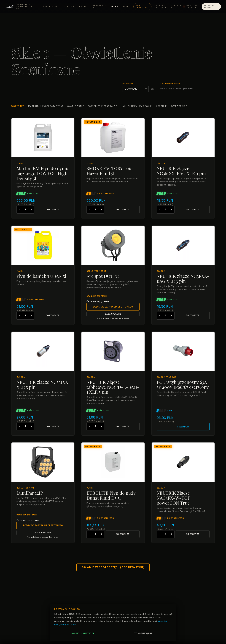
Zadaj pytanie (113, 314)
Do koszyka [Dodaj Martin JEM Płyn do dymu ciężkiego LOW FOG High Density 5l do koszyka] (52, 210)
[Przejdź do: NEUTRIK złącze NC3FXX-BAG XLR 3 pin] (183, 245)
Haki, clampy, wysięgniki (137, 106)
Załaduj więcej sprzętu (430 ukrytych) (113, 567)
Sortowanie (128, 84)
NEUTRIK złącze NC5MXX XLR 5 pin (42, 384)
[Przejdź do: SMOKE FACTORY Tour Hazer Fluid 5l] (113, 137)
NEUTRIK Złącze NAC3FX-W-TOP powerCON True (173, 498)
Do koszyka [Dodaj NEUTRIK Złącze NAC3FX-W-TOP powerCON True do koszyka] (193, 534)
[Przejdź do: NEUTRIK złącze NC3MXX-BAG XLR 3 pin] (183, 137)
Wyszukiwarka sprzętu (171, 83)
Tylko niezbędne (143, 633)
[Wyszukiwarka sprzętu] (187, 89)
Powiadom (183, 427)
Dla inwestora (142, 7)
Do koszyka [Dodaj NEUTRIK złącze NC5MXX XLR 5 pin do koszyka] (52, 426)
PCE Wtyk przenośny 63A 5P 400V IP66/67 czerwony (183, 384)
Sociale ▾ (177, 7)
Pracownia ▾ (99, 7)
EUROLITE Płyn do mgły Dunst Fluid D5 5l (111, 495)
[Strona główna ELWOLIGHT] (23, 7)
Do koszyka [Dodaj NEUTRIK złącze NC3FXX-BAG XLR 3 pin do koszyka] (193, 315)
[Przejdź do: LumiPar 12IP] (43, 462)
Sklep (114, 7)
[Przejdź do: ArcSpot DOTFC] (113, 245)
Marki (127, 7)
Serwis (84, 7)
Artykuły (69, 7)
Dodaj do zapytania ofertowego (113, 307)
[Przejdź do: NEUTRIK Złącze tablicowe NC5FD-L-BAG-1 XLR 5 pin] (113, 351)
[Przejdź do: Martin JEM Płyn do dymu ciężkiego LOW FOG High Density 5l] (43, 137)
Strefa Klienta (161, 7)
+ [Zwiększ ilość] (31, 210)
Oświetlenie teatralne (102, 106)
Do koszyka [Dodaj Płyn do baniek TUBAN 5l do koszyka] (52, 315)
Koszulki (162, 106)
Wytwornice (179, 106)
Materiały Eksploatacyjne (46, 106)
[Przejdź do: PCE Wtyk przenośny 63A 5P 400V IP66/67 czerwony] (183, 351)
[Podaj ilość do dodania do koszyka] (25, 210)
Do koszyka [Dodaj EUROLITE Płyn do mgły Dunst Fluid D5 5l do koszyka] (123, 534)
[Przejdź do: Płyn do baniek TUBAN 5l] (43, 245)
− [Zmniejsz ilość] (19, 210)
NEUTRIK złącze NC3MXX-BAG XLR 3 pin (181, 171)
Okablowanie (76, 106)
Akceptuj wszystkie (83, 633)
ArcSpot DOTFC (103, 276)
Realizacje (51, 7)
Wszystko (18, 106)
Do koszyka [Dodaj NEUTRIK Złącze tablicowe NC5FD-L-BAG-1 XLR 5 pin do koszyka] (123, 426)
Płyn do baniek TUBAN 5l (41, 276)
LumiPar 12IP (30, 493)
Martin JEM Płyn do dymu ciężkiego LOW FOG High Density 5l (42, 173)
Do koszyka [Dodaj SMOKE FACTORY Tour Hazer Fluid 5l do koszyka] (123, 210)
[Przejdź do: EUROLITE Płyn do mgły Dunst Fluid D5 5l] (113, 462)
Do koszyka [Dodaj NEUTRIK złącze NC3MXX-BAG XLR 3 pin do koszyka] (193, 210)
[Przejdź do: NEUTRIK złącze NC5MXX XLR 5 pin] (43, 351)
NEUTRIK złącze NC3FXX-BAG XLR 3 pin (183, 278)
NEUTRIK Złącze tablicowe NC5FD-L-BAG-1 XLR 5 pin (113, 387)
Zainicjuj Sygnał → (210, 7)
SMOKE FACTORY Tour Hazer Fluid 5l (110, 171)
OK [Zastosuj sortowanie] (152, 89)
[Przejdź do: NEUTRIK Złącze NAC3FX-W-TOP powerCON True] (183, 462)
